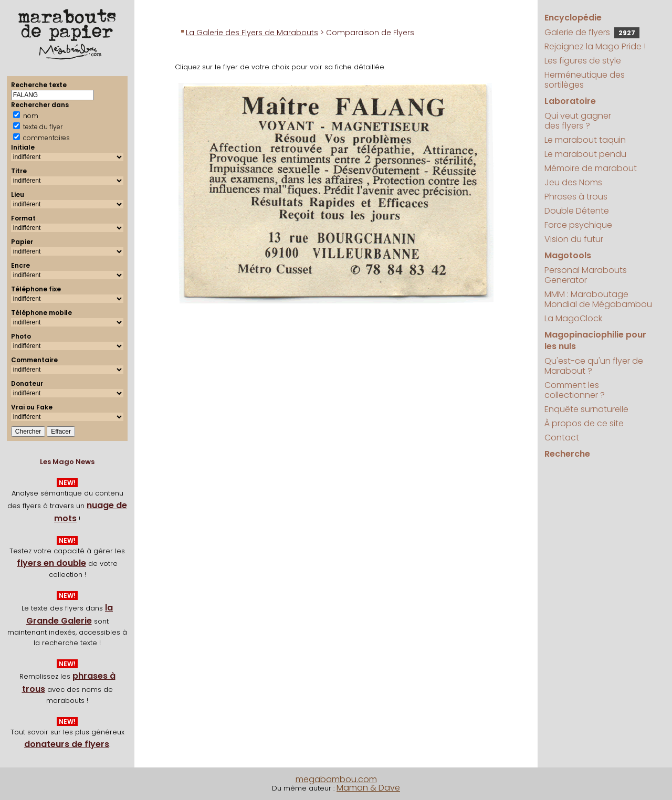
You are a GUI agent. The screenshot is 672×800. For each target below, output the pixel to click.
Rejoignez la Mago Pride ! (595, 46)
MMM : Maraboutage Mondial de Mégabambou (598, 299)
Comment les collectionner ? (575, 390)
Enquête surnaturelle (586, 409)
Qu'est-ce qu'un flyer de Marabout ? (594, 366)
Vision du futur (574, 239)
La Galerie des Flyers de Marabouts (252, 33)
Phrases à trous (576, 197)
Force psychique (578, 225)
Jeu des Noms (573, 182)
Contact (562, 438)
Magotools (568, 255)
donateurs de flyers (67, 744)
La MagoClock (573, 318)
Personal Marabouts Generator (586, 275)
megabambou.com (336, 779)
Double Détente (577, 211)
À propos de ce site (584, 423)
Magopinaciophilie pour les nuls (595, 340)
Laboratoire (570, 101)
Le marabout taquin (585, 140)
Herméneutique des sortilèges (585, 80)
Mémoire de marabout (591, 168)
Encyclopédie (573, 18)
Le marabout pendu (585, 154)
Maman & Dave (368, 788)
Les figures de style (583, 61)
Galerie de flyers (592, 32)
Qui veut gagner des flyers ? (578, 121)
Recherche (567, 454)
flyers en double (51, 563)
